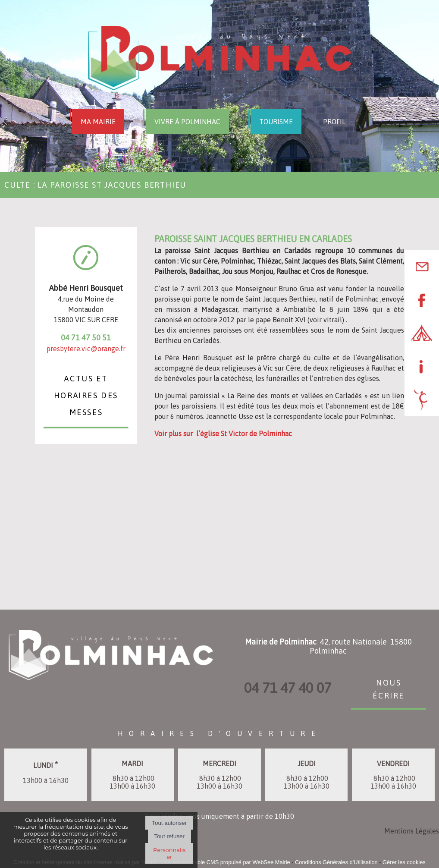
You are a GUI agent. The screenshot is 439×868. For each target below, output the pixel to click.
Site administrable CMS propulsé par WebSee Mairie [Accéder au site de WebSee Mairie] (225, 862)
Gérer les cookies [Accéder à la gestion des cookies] (404, 862)
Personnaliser (169, 853)
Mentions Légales (412, 831)
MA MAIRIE (98, 122)
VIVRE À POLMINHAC (187, 122)
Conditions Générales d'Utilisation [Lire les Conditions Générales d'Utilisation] (336, 862)
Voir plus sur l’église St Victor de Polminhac (223, 434)
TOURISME (276, 122)
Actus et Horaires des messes (86, 394)
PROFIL (334, 122)
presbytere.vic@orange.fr (86, 349)
